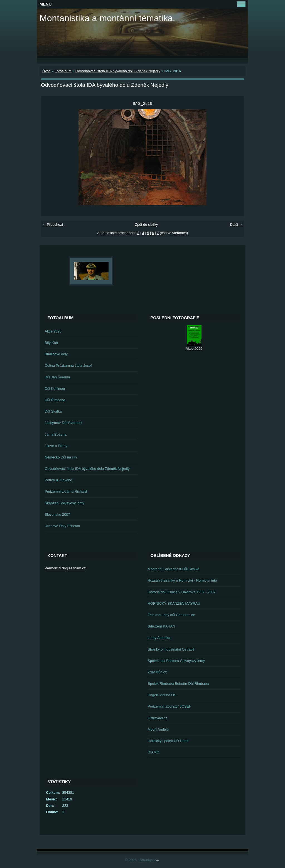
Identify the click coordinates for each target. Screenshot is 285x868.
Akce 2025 (53, 331)
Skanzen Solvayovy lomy (65, 503)
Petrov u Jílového (59, 480)
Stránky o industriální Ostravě (171, 649)
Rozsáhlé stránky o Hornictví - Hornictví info (182, 580)
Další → (236, 225)
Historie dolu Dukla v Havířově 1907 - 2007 (182, 592)
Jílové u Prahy (56, 446)
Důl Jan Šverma (57, 377)
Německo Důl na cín (61, 457)
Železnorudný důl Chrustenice (171, 615)
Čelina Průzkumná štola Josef (68, 365)
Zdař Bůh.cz (157, 672)
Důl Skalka (53, 411)
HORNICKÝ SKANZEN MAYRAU (174, 603)
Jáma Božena (56, 434)
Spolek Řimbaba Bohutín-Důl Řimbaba (178, 684)
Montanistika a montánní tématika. (107, 18)
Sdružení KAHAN (162, 626)
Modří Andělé (158, 729)
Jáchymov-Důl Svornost (64, 423)
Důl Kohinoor (55, 389)
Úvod (46, 71)
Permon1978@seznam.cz (65, 568)
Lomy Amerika (159, 638)
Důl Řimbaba (55, 400)
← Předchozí (53, 225)
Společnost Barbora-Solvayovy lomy (176, 661)
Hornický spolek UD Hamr (168, 741)
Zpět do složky (147, 225)
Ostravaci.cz (158, 718)
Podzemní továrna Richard (66, 491)
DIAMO (154, 752)
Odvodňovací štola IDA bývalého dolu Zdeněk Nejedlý (118, 71)
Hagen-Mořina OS (162, 695)
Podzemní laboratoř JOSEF (169, 706)
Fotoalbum (63, 71)
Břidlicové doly (56, 354)
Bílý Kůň (51, 343)
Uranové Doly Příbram (62, 526)
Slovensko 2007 (57, 514)
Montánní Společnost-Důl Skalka (174, 569)
